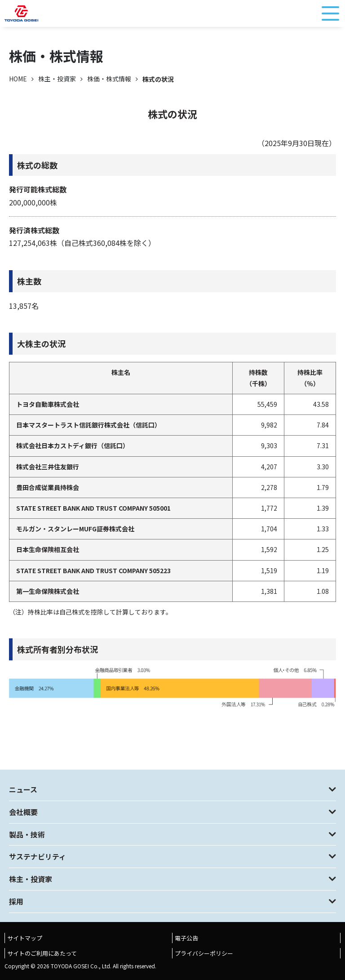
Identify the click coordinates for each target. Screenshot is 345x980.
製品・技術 (27, 834)
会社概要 (23, 812)
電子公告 (186, 938)
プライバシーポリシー (204, 953)
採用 (16, 901)
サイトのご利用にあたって (42, 953)
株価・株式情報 (109, 79)
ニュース (23, 789)
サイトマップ (25, 938)
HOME (18, 79)
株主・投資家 (57, 79)
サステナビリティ (38, 856)
